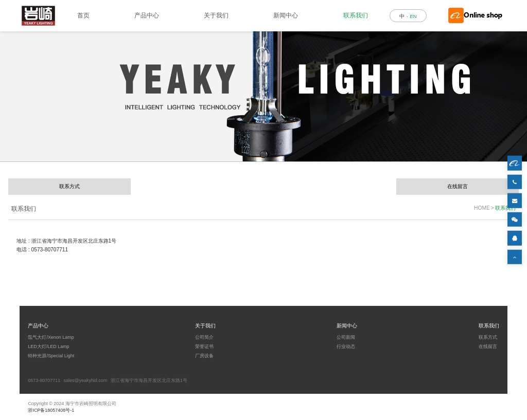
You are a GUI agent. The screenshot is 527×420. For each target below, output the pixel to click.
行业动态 (346, 346)
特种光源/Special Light (51, 356)
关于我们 (216, 15)
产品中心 (147, 15)
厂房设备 (204, 356)
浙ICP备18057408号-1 (51, 410)
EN (413, 16)
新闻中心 (286, 15)
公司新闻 (346, 337)
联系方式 (69, 186)
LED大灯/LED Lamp (48, 346)
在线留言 (458, 186)
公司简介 (204, 337)
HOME (482, 208)
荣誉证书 (204, 346)
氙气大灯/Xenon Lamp (51, 337)
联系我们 (356, 15)
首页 (83, 15)
